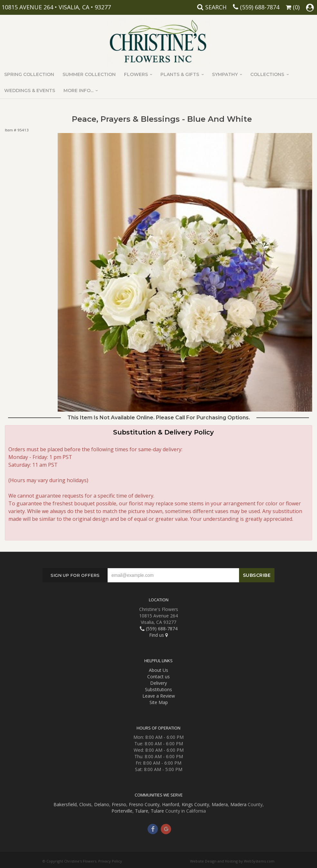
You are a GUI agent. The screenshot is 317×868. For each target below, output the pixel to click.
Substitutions (158, 689)
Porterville (122, 811)
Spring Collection (29, 74)
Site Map (159, 702)
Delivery (158, 683)
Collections (267, 74)
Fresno (119, 804)
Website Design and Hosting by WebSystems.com (232, 861)
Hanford (171, 804)
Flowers (136, 74)
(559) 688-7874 (260, 7)
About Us (158, 670)
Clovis (85, 804)
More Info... (78, 91)
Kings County (195, 804)
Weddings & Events (30, 91)
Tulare (142, 811)
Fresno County (144, 804)
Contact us (158, 677)
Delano (102, 804)
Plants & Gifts (180, 74)
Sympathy (225, 74)
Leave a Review (159, 696)
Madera (220, 804)
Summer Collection (89, 74)
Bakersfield (65, 804)
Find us (158, 635)
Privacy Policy (110, 861)
